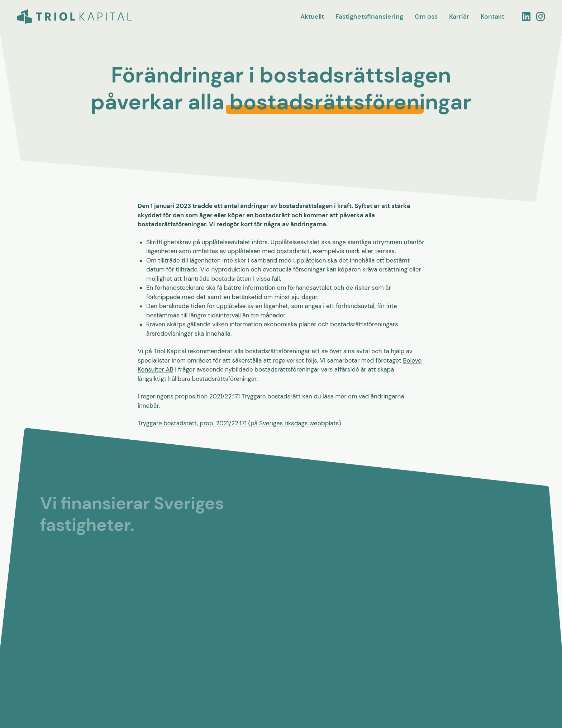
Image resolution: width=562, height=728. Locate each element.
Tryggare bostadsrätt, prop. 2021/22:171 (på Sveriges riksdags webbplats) (239, 424)
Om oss (426, 16)
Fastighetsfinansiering (369, 16)
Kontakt (492, 16)
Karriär (459, 16)
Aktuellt (312, 16)
